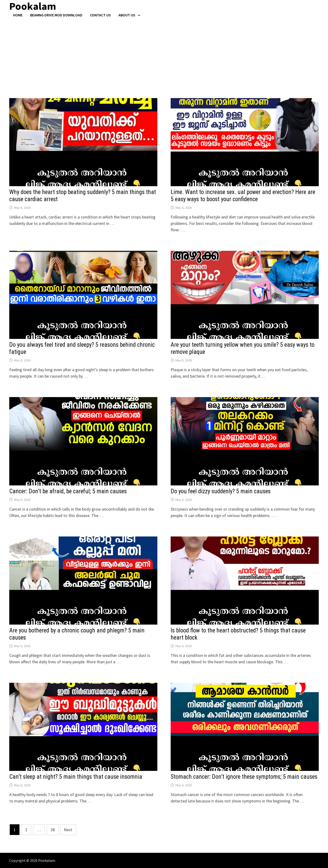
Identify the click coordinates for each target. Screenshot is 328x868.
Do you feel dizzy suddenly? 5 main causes (221, 491)
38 (53, 830)
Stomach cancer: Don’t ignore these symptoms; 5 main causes (244, 777)
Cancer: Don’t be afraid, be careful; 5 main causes (68, 491)
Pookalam (47, 860)
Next (68, 830)
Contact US (100, 15)
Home (18, 15)
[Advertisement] (164, 53)
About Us (127, 15)
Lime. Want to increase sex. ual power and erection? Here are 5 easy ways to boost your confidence (243, 196)
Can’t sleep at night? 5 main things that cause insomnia (76, 777)
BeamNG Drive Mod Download (56, 15)
